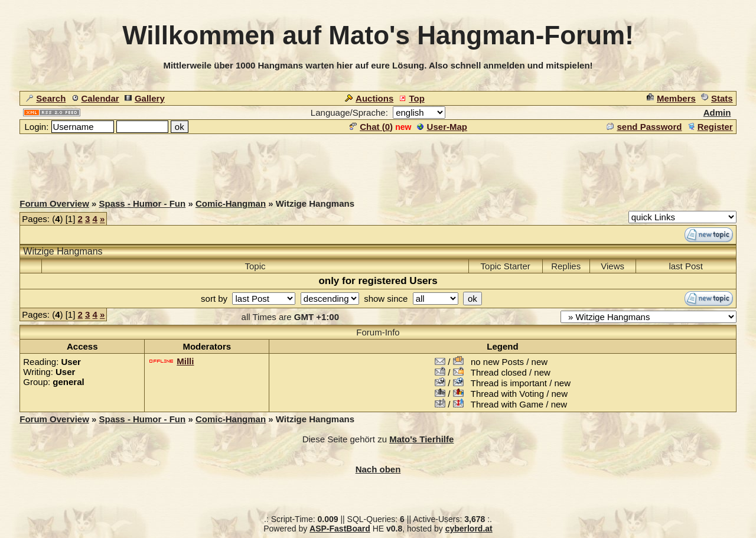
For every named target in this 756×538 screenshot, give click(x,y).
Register (710, 127)
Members (671, 98)
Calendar (95, 98)
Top (411, 98)
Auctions (369, 98)
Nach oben (378, 469)
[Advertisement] (378, 162)
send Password (644, 127)
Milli (185, 361)
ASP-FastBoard (340, 529)
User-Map (442, 127)
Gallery (145, 98)
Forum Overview (54, 203)
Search (46, 98)
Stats (717, 98)
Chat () (371, 127)
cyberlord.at (469, 529)
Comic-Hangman (231, 203)
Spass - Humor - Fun (143, 203)
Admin (717, 113)
